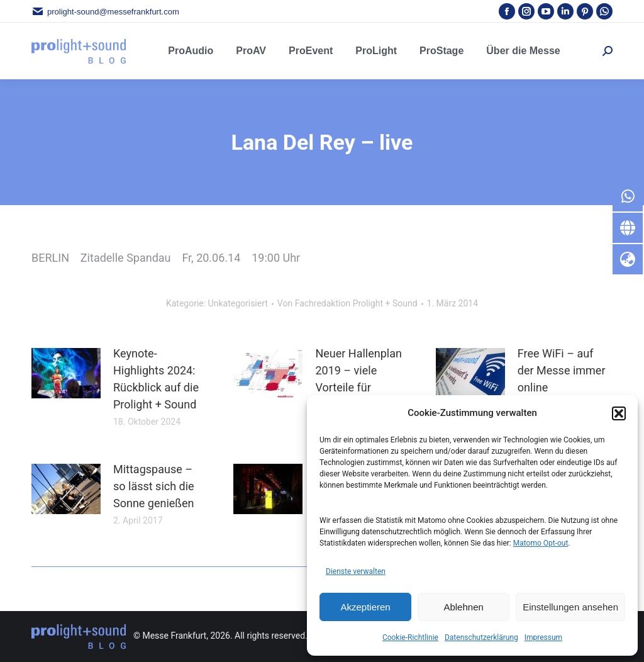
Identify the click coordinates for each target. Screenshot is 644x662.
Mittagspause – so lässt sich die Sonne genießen (154, 486)
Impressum (543, 637)
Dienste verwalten (356, 571)
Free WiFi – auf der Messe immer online (562, 370)
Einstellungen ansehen (570, 607)
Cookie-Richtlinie (410, 637)
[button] (619, 413)
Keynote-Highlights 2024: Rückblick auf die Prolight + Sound (156, 379)
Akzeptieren (365, 607)
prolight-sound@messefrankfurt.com (105, 12)
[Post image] (66, 373)
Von (347, 303)
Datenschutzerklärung (481, 637)
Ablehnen (463, 607)
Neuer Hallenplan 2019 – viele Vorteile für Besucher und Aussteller (358, 387)
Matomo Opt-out (541, 543)
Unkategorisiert (238, 303)
